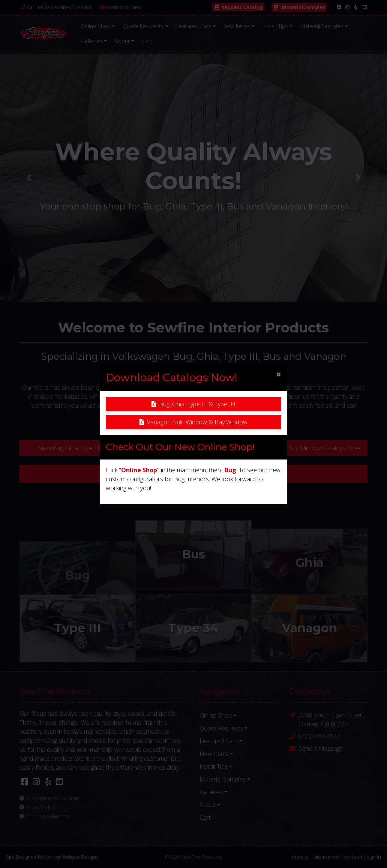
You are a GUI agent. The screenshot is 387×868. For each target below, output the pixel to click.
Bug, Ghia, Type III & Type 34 (193, 404)
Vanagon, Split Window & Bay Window (193, 422)
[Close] (279, 374)
